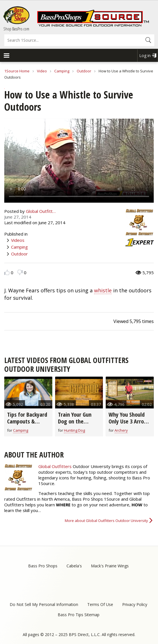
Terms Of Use (100, 604)
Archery (121, 430)
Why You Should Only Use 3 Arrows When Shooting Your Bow (129, 425)
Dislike (20, 272)
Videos (18, 240)
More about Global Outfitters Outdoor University (106, 521)
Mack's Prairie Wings (110, 566)
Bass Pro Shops (43, 566)
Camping (62, 71)
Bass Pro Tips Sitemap (79, 615)
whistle (103, 290)
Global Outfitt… (41, 211)
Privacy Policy (135, 604)
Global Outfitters (55, 466)
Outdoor (84, 71)
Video (42, 71)
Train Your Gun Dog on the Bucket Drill (75, 421)
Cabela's (74, 566)
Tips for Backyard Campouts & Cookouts (27, 421)
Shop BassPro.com (16, 29)
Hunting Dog (74, 430)
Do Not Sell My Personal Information (44, 604)
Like (7, 272)
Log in (145, 55)
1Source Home (17, 71)
